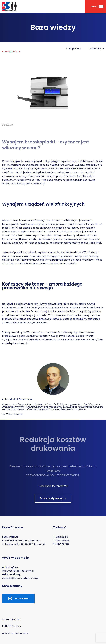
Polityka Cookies (11, 626)
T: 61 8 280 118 (61, 537)
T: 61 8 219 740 (61, 544)
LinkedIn (18, 414)
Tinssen (24, 634)
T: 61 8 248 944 (61, 541)
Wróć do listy (11, 52)
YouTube (7, 414)
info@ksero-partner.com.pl (18, 571)
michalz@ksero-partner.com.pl (20, 578)
